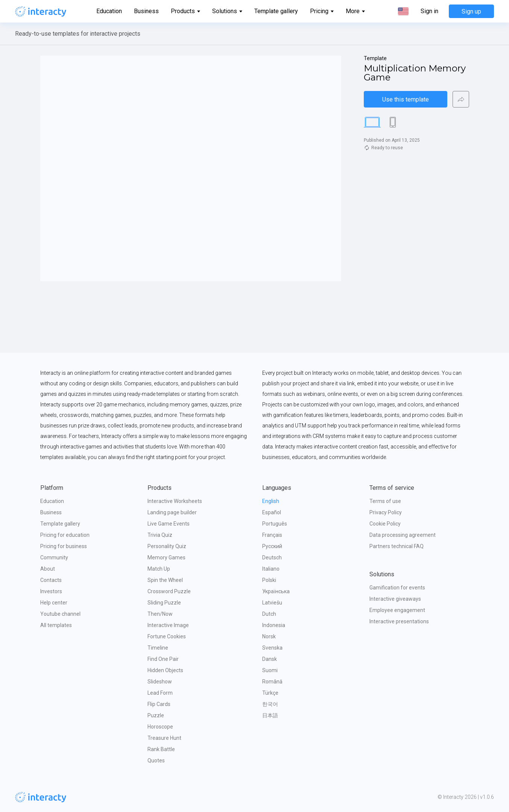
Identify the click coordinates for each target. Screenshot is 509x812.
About (48, 569)
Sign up (471, 11)
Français (272, 535)
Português (275, 524)
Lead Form (160, 693)
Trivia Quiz (160, 535)
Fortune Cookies (167, 636)
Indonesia (274, 625)
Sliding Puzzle (164, 603)
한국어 (270, 704)
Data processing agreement (403, 535)
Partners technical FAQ (397, 546)
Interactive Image (168, 625)
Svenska (272, 648)
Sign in (429, 11)
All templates (56, 625)
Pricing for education (65, 535)
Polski (269, 580)
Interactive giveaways (395, 599)
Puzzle (156, 715)
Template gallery (276, 11)
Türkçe (270, 693)
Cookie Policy (385, 524)
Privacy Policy (386, 512)
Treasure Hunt (164, 738)
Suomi (270, 670)
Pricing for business (64, 546)
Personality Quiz (167, 546)
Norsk (269, 636)
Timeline (158, 648)
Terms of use (385, 501)
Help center (54, 603)
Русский (272, 546)
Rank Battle (161, 749)
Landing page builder (172, 512)
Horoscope (160, 727)
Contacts (51, 580)
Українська (276, 591)
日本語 (270, 715)
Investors (51, 591)
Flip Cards (159, 704)
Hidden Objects (165, 670)
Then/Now (160, 614)
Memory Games (166, 557)
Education (109, 11)
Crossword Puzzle (169, 591)
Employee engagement (397, 610)
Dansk (270, 659)
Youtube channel (60, 614)
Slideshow (160, 682)
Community (54, 557)
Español (272, 512)
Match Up (159, 569)
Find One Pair (163, 659)
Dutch (269, 614)
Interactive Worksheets (175, 501)
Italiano (271, 569)
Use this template (406, 99)
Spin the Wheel (165, 580)
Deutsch (272, 557)
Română (272, 682)
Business (146, 11)
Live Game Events (169, 524)
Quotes (156, 760)
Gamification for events (397, 588)
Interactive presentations (399, 621)
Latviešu (272, 603)
